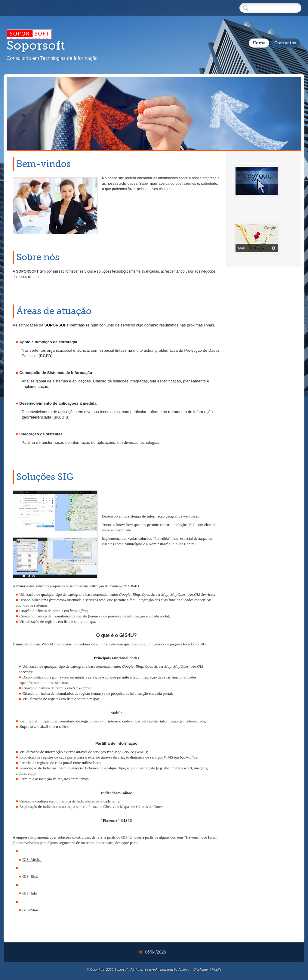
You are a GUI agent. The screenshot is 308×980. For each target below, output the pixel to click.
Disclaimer (201, 969)
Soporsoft (36, 45)
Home (259, 43)
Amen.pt (184, 969)
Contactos (285, 43)
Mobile (216, 969)
